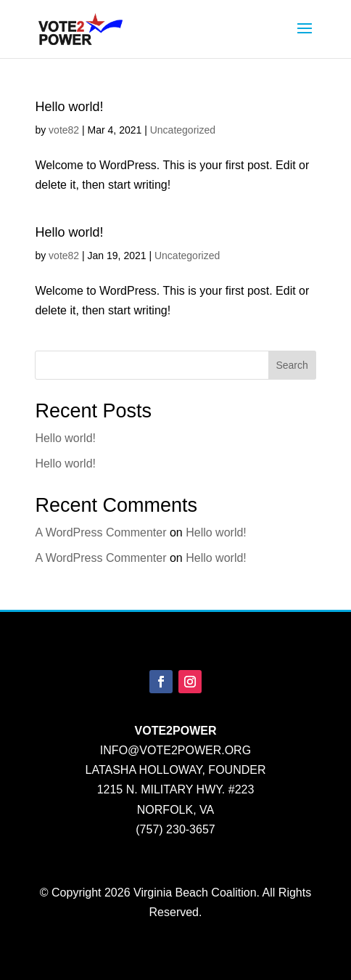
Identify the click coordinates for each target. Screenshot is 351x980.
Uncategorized (183, 130)
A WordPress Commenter (100, 532)
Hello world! (69, 107)
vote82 (64, 130)
